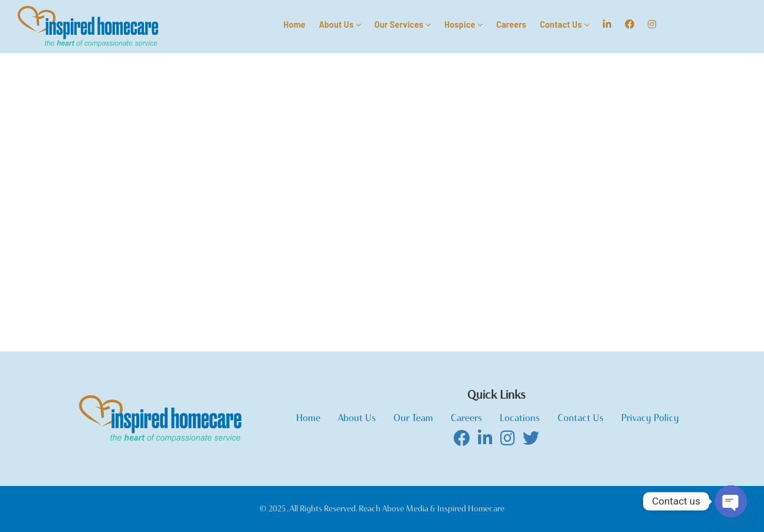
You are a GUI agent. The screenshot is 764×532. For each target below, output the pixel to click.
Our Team (413, 418)
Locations (520, 418)
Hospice (463, 24)
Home (294, 24)
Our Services (403, 24)
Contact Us (565, 24)
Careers (511, 24)
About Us (340, 24)
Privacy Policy (650, 418)
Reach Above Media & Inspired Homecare (431, 509)
